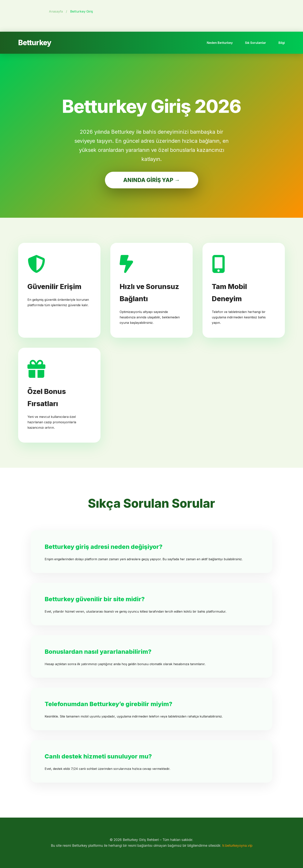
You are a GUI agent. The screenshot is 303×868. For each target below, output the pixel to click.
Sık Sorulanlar (256, 43)
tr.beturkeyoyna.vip (237, 845)
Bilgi (282, 43)
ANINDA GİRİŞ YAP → (152, 180)
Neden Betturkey (220, 43)
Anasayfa (56, 11)
